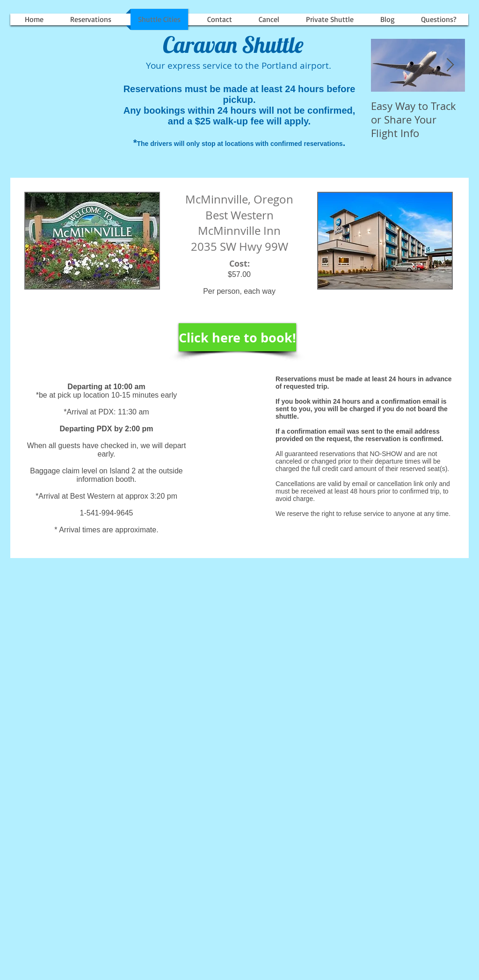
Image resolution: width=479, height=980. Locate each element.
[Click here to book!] (237, 337)
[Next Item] (450, 65)
